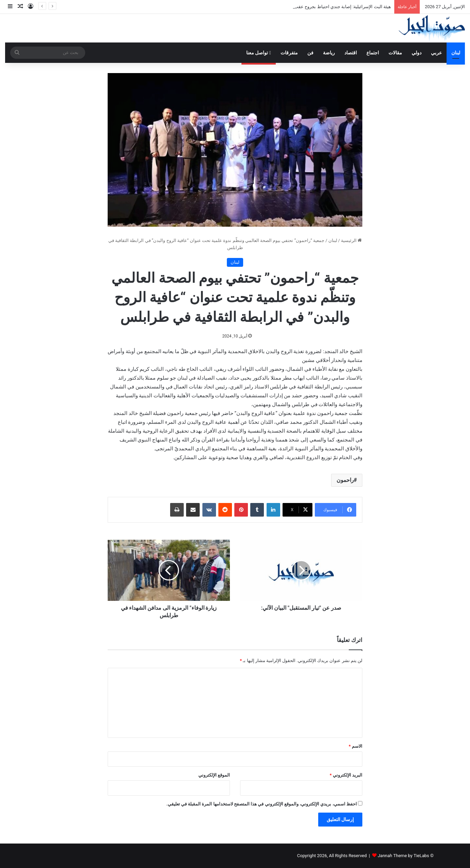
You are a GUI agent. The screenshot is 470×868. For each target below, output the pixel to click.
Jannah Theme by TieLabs (403, 856)
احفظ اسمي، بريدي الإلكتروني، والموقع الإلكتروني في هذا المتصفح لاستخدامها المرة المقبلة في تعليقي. (262, 804)
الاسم (356, 746)
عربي (436, 53)
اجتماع (373, 53)
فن (310, 53)
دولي (417, 53)
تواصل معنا (259, 53)
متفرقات (289, 53)
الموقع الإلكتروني (214, 775)
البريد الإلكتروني (346, 775)
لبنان (456, 53)
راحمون (345, 480)
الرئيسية (351, 240)
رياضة (329, 53)
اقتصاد (351, 53)
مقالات (395, 53)
